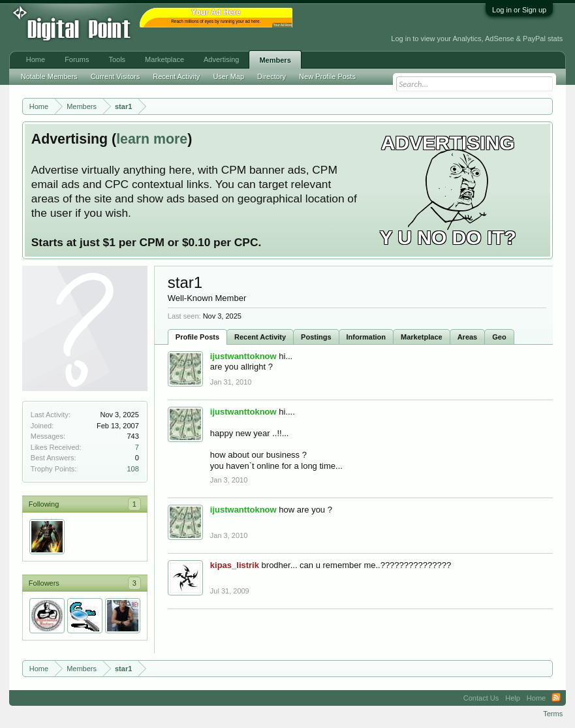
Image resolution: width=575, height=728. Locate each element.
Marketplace (422, 337)
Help (513, 698)
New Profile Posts (327, 76)
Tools (117, 59)
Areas (468, 337)
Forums (77, 59)
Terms (553, 714)
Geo (499, 337)
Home (36, 59)
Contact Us (481, 698)
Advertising (221, 59)
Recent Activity (260, 337)
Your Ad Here (283, 25)
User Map (228, 76)
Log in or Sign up (519, 10)
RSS (556, 698)
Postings (316, 337)
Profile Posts (197, 337)
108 (132, 469)
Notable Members (49, 76)
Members (275, 60)
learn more (152, 139)
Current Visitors (116, 76)
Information (366, 337)
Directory (272, 76)
